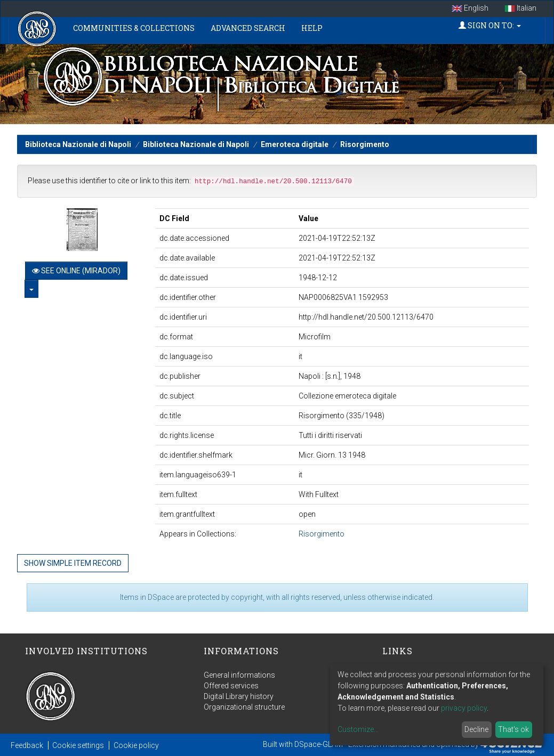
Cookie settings (78, 745)
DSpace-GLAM (319, 744)
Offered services (231, 686)
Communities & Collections (134, 28)
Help (312, 28)
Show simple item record (73, 563)
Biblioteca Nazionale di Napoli (78, 144)
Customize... (358, 729)
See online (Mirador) (76, 271)
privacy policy (464, 708)
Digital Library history (239, 696)
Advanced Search (248, 28)
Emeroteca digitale (295, 144)
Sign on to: (490, 25)
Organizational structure (244, 707)
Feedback (27, 745)
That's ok (513, 729)
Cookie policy (136, 745)
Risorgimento (365, 144)
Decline (476, 729)
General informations (239, 675)
